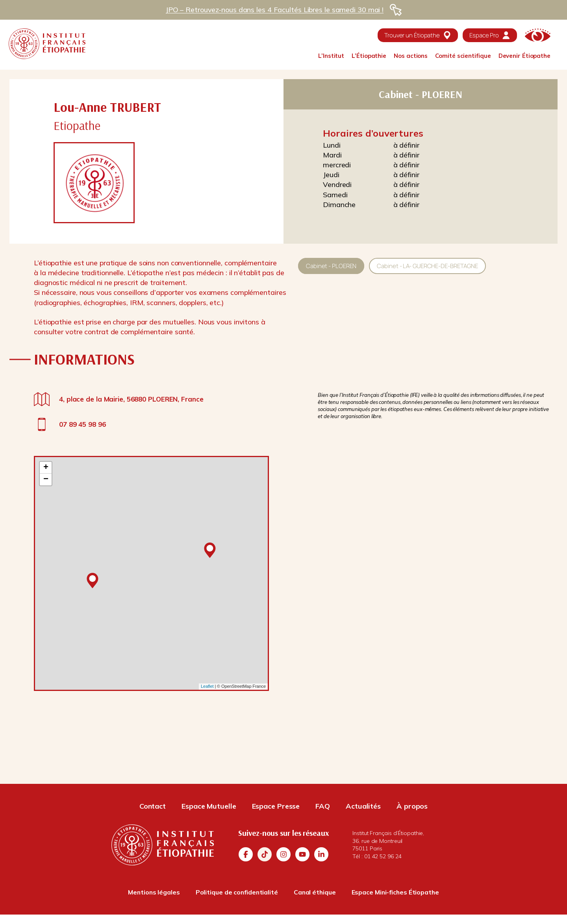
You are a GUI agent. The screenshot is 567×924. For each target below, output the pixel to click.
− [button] (46, 480)
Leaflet (207, 686)
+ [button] (46, 468)
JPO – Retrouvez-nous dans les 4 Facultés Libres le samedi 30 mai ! (274, 10)
